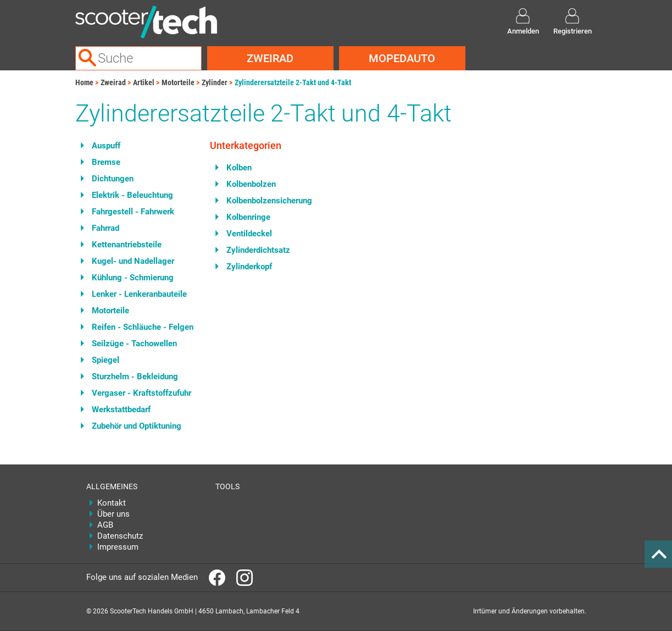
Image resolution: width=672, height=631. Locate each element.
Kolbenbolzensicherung (269, 201)
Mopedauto (402, 58)
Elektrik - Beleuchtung (132, 195)
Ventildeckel (249, 234)
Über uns (113, 514)
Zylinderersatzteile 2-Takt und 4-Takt (293, 82)
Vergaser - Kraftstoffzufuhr (141, 393)
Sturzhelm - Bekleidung (135, 377)
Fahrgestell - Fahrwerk (133, 212)
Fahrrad (105, 228)
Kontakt (112, 503)
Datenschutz (120, 536)
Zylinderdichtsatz (258, 250)
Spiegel (105, 360)
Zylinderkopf (249, 267)
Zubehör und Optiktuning (137, 426)
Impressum (118, 547)
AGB (105, 525)
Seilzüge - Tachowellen (134, 344)
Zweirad (270, 58)
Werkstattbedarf (121, 409)
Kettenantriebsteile (127, 245)
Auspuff (106, 146)
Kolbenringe (248, 217)
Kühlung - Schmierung (133, 278)
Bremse (106, 162)
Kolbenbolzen (251, 184)
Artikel (144, 82)
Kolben (239, 168)
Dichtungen (113, 179)
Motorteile (178, 82)
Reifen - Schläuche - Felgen (143, 327)
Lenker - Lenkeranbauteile (139, 294)
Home (84, 82)
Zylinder (215, 82)
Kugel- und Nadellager (133, 261)
